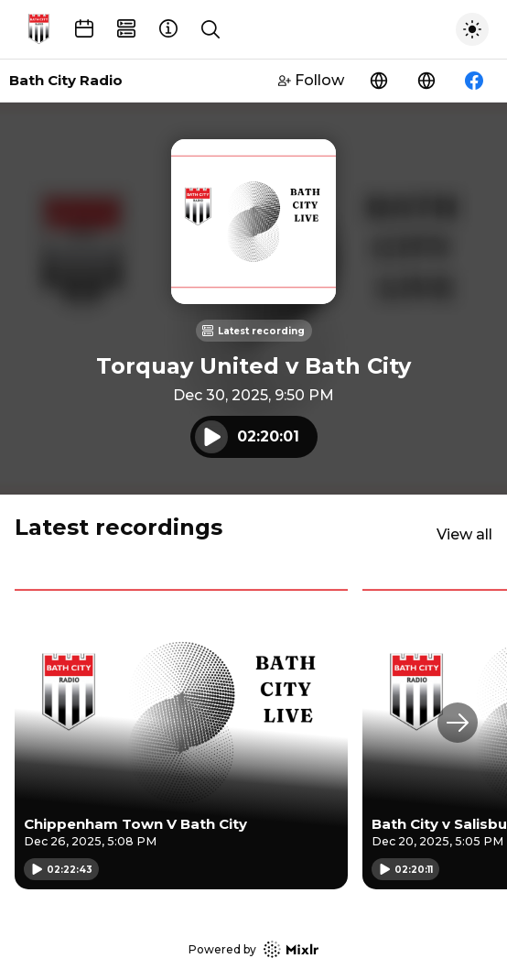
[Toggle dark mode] (472, 29)
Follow (311, 80)
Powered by (253, 949)
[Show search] (210, 29)
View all (464, 534)
